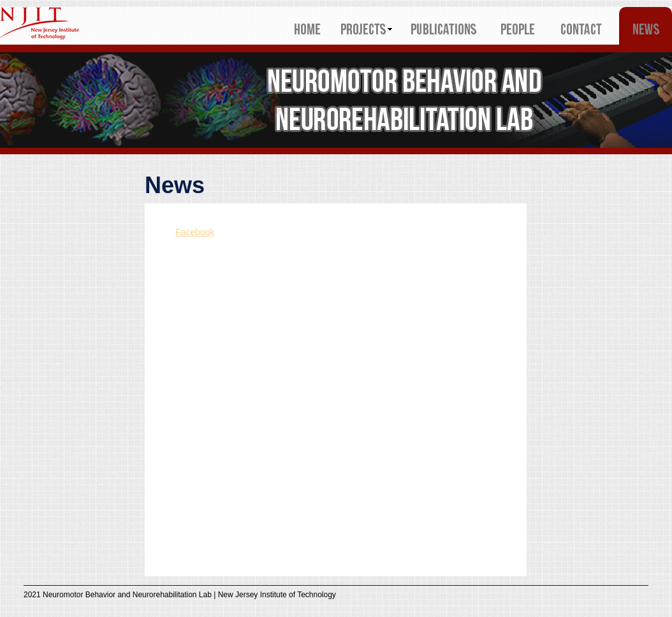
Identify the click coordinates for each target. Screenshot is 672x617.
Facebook (195, 232)
